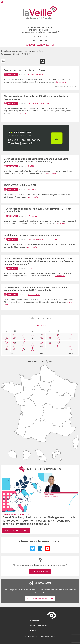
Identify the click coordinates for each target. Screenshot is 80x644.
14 (6, 342)
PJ (7, 118)
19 (50, 342)
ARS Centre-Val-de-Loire (38, 103)
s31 (71, 335)
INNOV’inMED (34, 295)
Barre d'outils (2, 2)
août (41, 354)
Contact (34, 630)
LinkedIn (40, 548)
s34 (71, 346)
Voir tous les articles (16, 531)
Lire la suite (61, 82)
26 (50, 346)
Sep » (71, 354)
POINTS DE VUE (40, 41)
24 (33, 346)
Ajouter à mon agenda (67, 86)
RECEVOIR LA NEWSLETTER (40, 45)
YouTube (47, 548)
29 (15, 350)
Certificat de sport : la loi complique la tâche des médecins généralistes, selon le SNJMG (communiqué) (36, 160)
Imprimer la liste (3, 61)
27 (59, 346)
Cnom (30, 268)
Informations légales (39, 626)
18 (41, 342)
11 (41, 339)
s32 (71, 339)
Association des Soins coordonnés (42, 239)
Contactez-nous (40, 571)
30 (24, 350)
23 (24, 346)
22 (15, 346)
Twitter (33, 548)
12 (50, 339)
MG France (32, 216)
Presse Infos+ (36, 621)
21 (6, 346)
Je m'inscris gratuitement (40, 598)
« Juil (11, 354)
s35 (71, 350)
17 (33, 342)
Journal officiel (34, 190)
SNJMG (31, 166)
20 (59, 342)
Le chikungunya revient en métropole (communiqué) (33, 235)
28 (6, 350)
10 (33, 339)
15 (15, 342)
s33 (71, 342)
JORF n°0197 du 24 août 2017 (20, 185)
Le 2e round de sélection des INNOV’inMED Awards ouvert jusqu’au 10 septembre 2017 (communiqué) (36, 289)
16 (24, 342)
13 (59, 339)
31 (33, 350)
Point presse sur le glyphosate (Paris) (24, 70)
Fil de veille (40, 36)
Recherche (42, 62)
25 (41, 346)
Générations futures (36, 75)
